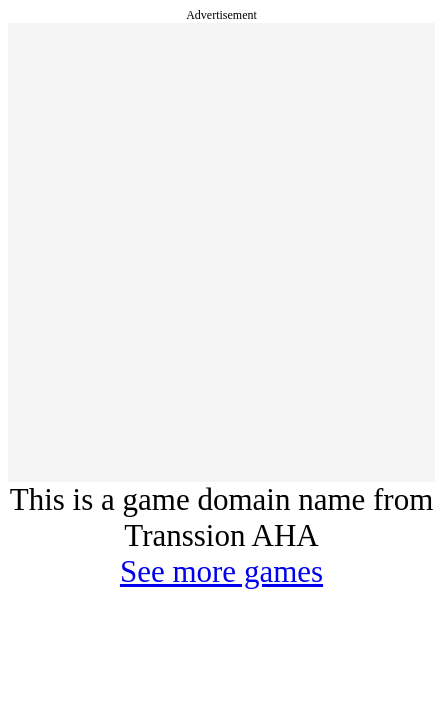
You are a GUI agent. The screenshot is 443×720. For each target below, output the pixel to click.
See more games (221, 571)
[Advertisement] (221, 252)
